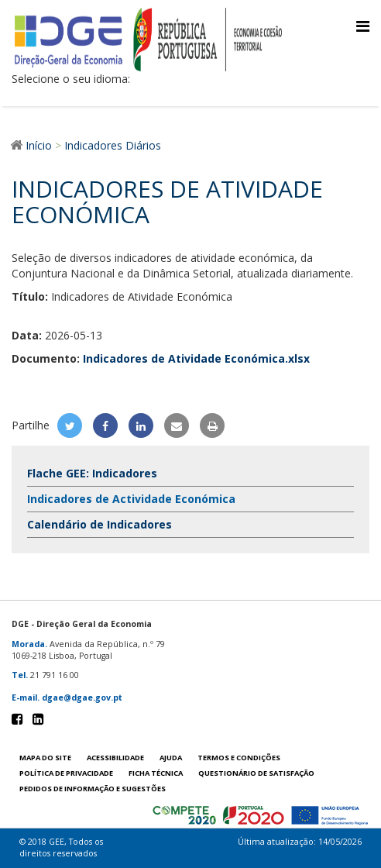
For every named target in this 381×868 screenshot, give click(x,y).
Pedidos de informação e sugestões (93, 789)
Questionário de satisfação (256, 773)
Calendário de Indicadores (100, 524)
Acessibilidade (115, 758)
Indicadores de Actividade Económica (131, 499)
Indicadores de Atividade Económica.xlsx (196, 358)
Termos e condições (239, 758)
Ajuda (171, 758)
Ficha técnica (156, 773)
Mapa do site (45, 758)
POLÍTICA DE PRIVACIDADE (66, 773)
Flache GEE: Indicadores (92, 473)
